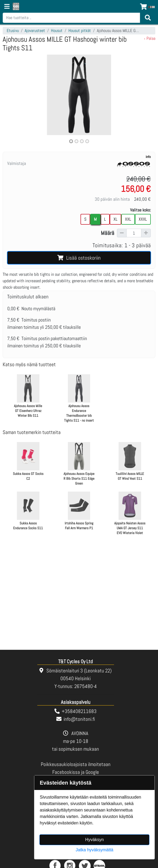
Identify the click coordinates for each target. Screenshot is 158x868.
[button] (14, 100)
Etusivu (13, 31)
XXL (128, 219)
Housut (57, 31)
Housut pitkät (80, 31)
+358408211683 (79, 711)
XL (115, 219)
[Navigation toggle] (7, 7)
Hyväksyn (95, 840)
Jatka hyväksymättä (95, 850)
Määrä (108, 233)
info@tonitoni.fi (79, 719)
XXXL (143, 219)
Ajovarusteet (35, 31)
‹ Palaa (150, 38)
